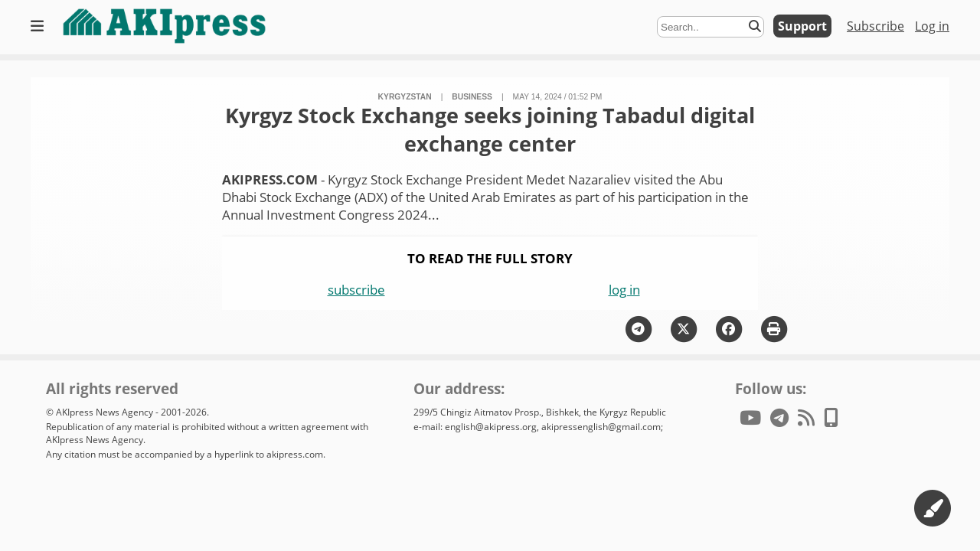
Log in (932, 26)
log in (624, 290)
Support (802, 26)
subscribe (356, 290)
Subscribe (875, 26)
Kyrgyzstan (405, 97)
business (472, 97)
